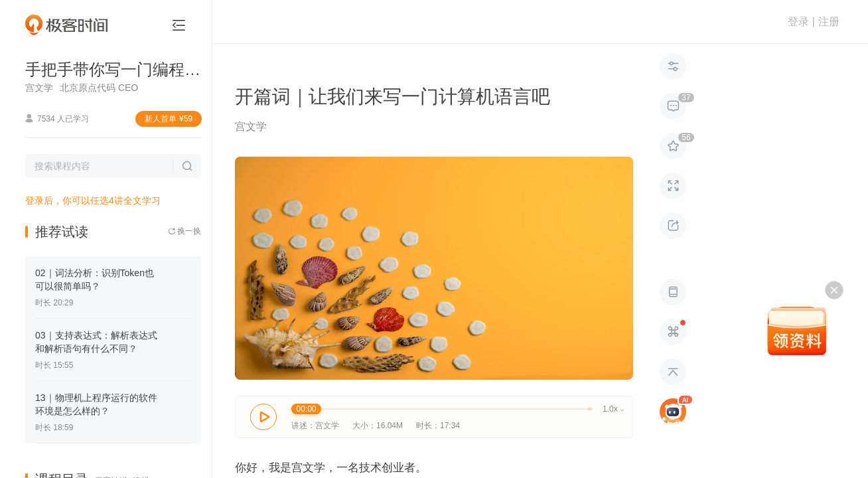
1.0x (613, 409)
